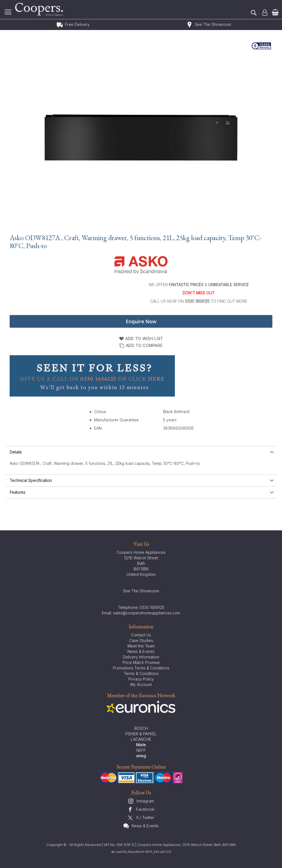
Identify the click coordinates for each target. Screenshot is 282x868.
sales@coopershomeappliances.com (147, 613)
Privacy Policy (141, 679)
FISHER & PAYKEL (141, 734)
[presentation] (141, 452)
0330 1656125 (152, 607)
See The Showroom (213, 24)
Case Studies (141, 640)
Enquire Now (141, 321)
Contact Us (141, 635)
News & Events (141, 651)
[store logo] (40, 10)
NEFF (141, 750)
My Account (141, 684)
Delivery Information (141, 657)
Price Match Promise (141, 662)
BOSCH (141, 728)
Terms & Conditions (141, 673)
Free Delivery (77, 24)
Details (16, 452)
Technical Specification (31, 480)
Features (17, 492)
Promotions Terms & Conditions (141, 668)
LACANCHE (141, 739)
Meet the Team (141, 646)
